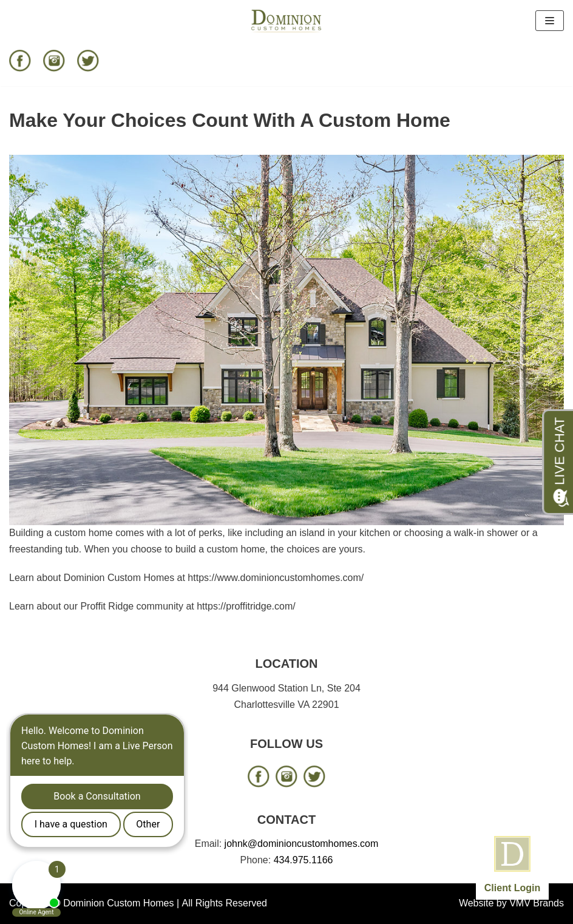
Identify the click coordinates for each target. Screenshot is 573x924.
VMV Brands (537, 903)
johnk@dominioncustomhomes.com (302, 844)
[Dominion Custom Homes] (286, 21)
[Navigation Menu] (550, 21)
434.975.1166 (303, 860)
